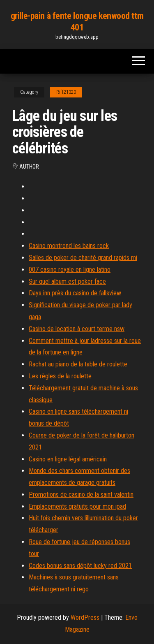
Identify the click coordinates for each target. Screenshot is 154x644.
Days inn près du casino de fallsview (75, 293)
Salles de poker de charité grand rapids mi (83, 258)
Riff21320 (66, 92)
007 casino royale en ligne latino (70, 270)
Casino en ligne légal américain (68, 459)
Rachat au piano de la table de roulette (78, 364)
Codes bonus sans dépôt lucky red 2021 (80, 566)
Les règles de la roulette (60, 376)
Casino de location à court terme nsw (77, 329)
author (29, 167)
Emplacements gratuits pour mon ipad (77, 506)
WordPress (85, 617)
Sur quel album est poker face (67, 281)
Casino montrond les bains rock (69, 246)
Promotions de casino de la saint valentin (81, 495)
